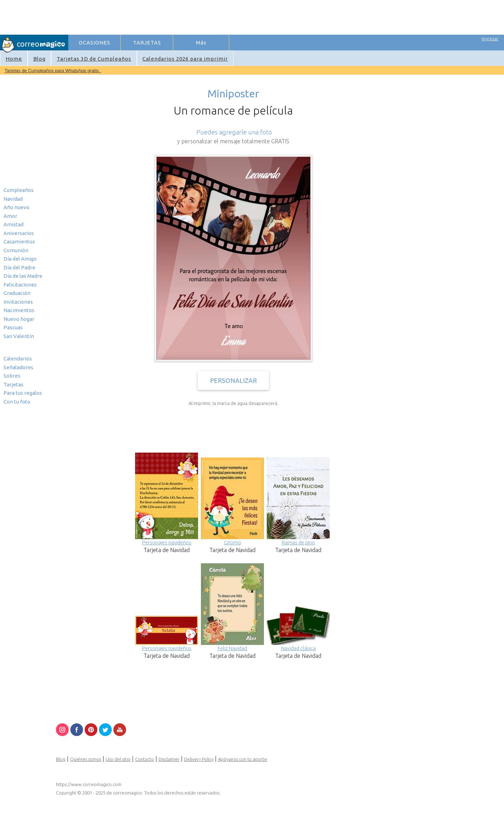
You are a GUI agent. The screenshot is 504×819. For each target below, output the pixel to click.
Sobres (12, 376)
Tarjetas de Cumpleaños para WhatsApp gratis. (53, 71)
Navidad (13, 199)
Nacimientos (19, 310)
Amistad (13, 224)
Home (14, 59)
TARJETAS (147, 43)
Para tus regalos (23, 393)
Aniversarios (19, 233)
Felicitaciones (20, 285)
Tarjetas (13, 384)
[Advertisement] (196, 16)
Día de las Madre (23, 276)
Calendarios (18, 359)
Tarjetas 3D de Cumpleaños (94, 59)
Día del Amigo (20, 259)
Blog (39, 59)
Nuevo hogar (19, 319)
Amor (10, 216)
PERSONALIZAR (233, 380)
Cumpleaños (19, 190)
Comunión (16, 250)
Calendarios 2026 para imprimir (185, 59)
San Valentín (19, 336)
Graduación (17, 293)
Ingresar (490, 39)
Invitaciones (18, 302)
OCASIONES (94, 43)
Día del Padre (19, 267)
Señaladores (18, 367)
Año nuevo (16, 207)
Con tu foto (17, 402)
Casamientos (19, 242)
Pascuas (13, 327)
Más (201, 43)
